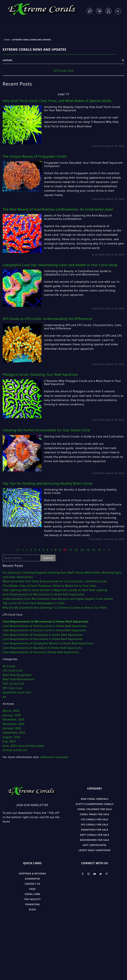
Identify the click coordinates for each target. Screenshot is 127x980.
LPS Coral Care (63, 71)
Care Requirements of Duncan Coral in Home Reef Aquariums (44, 630)
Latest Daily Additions (95, 850)
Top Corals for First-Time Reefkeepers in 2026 (34, 603)
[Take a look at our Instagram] (89, 874)
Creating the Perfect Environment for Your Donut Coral (46, 430)
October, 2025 (12, 728)
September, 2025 (14, 733)
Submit (48, 558)
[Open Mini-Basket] (99, 11)
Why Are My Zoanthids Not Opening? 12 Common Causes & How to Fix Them (55, 608)
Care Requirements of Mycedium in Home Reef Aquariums (42, 648)
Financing (32, 904)
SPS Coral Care (13, 688)
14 (88, 550)
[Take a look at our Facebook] (83, 874)
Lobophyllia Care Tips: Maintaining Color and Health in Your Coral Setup (60, 265)
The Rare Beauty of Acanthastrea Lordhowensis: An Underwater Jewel (58, 209)
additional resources (54, 757)
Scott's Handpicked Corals (95, 804)
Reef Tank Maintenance (18, 679)
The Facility (32, 899)
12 (77, 550)
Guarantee (32, 879)
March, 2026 (11, 711)
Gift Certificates (95, 845)
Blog (32, 909)
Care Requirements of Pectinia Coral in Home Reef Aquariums (45, 626)
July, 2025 (9, 741)
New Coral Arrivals (95, 799)
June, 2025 (10, 746)
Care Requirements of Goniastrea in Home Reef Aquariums (43, 639)
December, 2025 (14, 719)
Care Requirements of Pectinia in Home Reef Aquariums (41, 652)
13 (82, 550)
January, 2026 (12, 715)
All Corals (9, 666)
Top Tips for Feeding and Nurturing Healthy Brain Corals (48, 483)
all (4, 697)
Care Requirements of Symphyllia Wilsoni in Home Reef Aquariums (48, 643)
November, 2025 (14, 724)
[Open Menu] (118, 11)
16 (100, 550)
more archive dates (31, 746)
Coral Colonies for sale (95, 809)
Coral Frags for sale (95, 814)
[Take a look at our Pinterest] (107, 874)
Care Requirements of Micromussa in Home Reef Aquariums (43, 594)
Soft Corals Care (14, 684)
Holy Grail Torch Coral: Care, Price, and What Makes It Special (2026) (57, 101)
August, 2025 (12, 737)
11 (71, 550)
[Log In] (109, 11)
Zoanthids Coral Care (17, 692)
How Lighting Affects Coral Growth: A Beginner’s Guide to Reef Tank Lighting (55, 590)
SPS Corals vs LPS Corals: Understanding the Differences (48, 319)
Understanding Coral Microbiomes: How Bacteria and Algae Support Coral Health (58, 599)
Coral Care (32, 894)
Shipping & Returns (32, 873)
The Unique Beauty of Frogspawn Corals (35, 156)
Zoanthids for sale (95, 830)
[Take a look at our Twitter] (101, 874)
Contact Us (32, 884)
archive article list (15, 750)
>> (109, 550)
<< (18, 550)
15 (94, 550)
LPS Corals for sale (95, 819)
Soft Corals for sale (95, 835)
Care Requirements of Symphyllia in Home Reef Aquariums (43, 635)
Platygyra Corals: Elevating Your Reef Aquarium (40, 375)
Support (63, 60)
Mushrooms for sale (95, 840)
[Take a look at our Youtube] (95, 874)
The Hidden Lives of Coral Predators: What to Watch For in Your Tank (49, 586)
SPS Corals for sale (95, 825)
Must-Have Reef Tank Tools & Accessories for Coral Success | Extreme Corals (55, 581)
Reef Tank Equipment (17, 675)
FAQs (32, 889)
